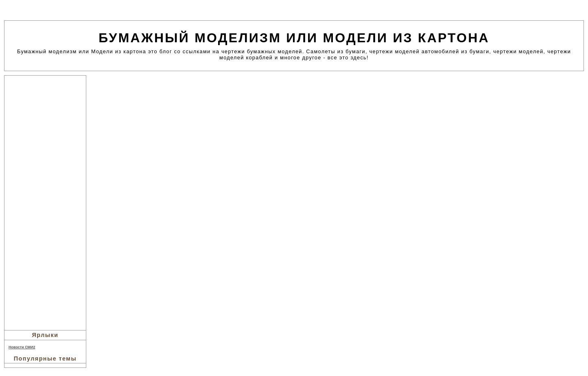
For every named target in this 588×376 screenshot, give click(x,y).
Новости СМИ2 (22, 347)
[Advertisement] (45, 202)
